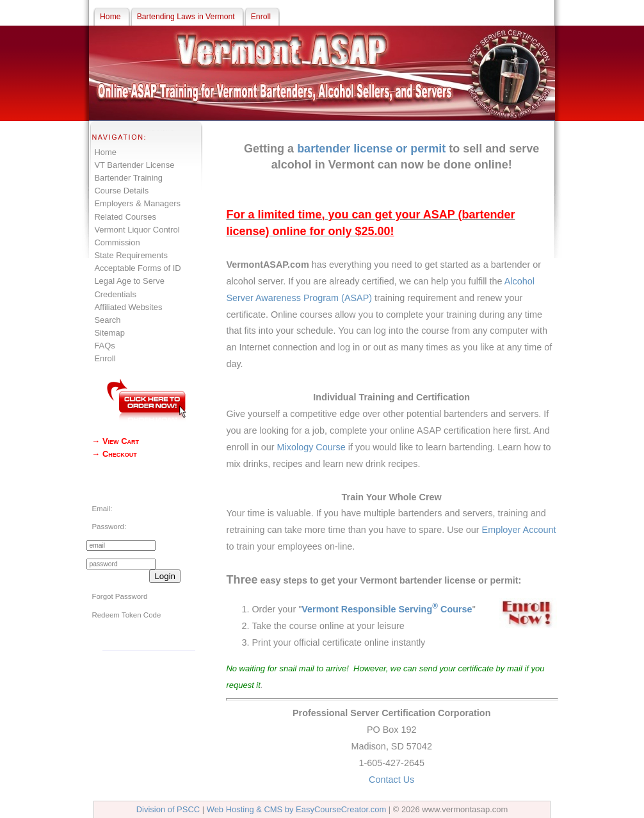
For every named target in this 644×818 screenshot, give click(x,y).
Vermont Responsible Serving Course (387, 609)
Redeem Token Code (126, 615)
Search (107, 320)
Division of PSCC (168, 809)
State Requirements (131, 255)
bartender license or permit (371, 149)
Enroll (105, 358)
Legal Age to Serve (129, 281)
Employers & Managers (137, 203)
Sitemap (109, 333)
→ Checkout (114, 454)
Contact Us (391, 780)
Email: (102, 509)
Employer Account (519, 530)
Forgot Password (119, 596)
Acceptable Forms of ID (137, 268)
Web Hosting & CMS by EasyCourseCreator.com (297, 809)
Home (105, 152)
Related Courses (125, 217)
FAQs (104, 346)
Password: (109, 527)
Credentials (115, 294)
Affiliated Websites (128, 307)
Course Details (121, 191)
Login (165, 576)
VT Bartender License (134, 165)
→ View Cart (115, 441)
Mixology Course (311, 447)
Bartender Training (128, 178)
